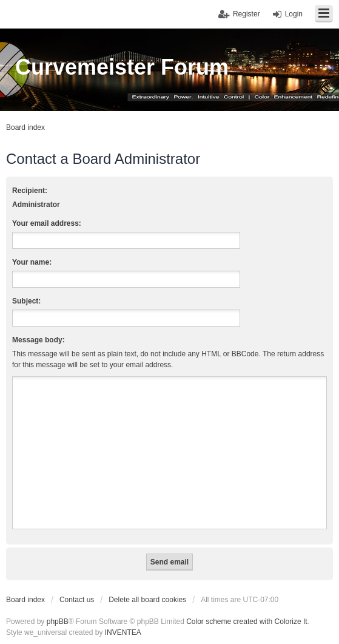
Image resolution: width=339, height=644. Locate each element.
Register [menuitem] (247, 14)
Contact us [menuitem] (77, 600)
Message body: (39, 340)
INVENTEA (123, 632)
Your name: (32, 262)
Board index (25, 600)
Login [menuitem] (294, 14)
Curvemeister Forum (122, 67)
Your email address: (47, 223)
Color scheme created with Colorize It (247, 622)
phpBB (58, 622)
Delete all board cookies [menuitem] (147, 600)
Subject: (26, 301)
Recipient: (30, 191)
